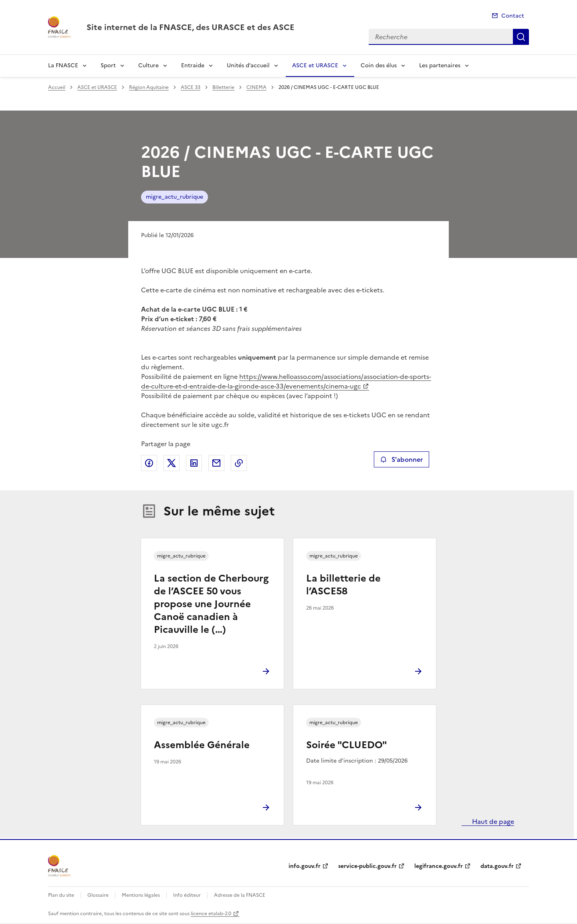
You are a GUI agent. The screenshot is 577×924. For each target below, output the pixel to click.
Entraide (193, 65)
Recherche (521, 37)
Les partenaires (440, 65)
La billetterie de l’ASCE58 (343, 585)
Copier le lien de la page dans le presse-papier (239, 463)
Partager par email (216, 463)
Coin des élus (379, 65)
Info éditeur (187, 895)
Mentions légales (141, 895)
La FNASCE (63, 65)
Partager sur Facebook (149, 463)
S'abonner (401, 459)
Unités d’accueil (248, 65)
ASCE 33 (191, 87)
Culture (148, 65)
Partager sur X (171, 463)
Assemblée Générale (202, 745)
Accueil (57, 87)
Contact (513, 16)
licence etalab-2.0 (211, 914)
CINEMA (256, 87)
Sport (108, 65)
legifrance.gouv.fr (439, 866)
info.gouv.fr (305, 866)
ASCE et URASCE (315, 65)
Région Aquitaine (149, 87)
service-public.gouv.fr (367, 866)
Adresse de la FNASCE (240, 895)
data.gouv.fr (497, 866)
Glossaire (98, 895)
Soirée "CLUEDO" (347, 745)
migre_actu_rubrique (175, 197)
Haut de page (492, 821)
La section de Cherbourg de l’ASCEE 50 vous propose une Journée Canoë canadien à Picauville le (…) (211, 604)
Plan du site (61, 895)
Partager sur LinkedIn (194, 463)
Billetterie (223, 87)
